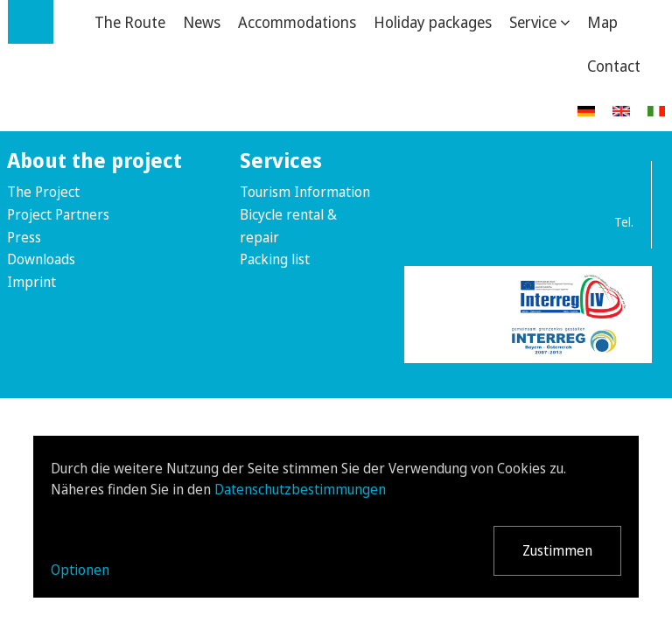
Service (533, 22)
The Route (130, 22)
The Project (43, 192)
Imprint (31, 282)
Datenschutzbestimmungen (300, 489)
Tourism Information (305, 192)
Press (24, 237)
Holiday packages (433, 22)
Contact (614, 66)
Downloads (41, 259)
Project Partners (58, 214)
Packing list (275, 259)
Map (602, 22)
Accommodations (297, 22)
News (202, 22)
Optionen (80, 570)
